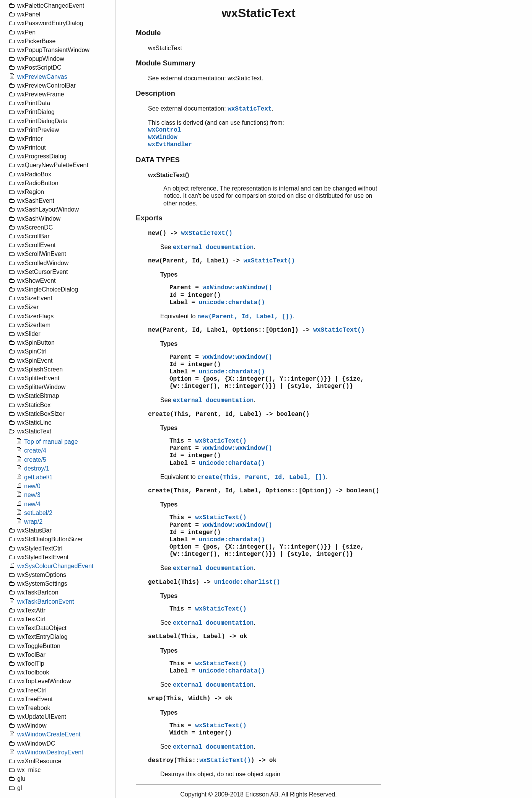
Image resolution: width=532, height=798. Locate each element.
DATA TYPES (158, 160)
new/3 (32, 495)
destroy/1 (37, 468)
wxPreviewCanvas (42, 77)
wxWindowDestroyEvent (50, 752)
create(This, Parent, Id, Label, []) (262, 477)
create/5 (35, 460)
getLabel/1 (38, 477)
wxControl (164, 130)
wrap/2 (33, 522)
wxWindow (163, 137)
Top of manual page (51, 442)
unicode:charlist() (247, 582)
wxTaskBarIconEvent (46, 602)
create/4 (35, 450)
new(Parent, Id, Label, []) (245, 317)
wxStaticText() (207, 233)
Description (155, 93)
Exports (149, 218)
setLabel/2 (38, 513)
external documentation (213, 248)
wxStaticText (250, 109)
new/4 (32, 504)
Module (148, 33)
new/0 (32, 486)
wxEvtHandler (170, 145)
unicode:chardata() (232, 303)
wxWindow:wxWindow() (237, 288)
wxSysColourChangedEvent (55, 566)
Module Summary (166, 63)
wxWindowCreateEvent (49, 734)
